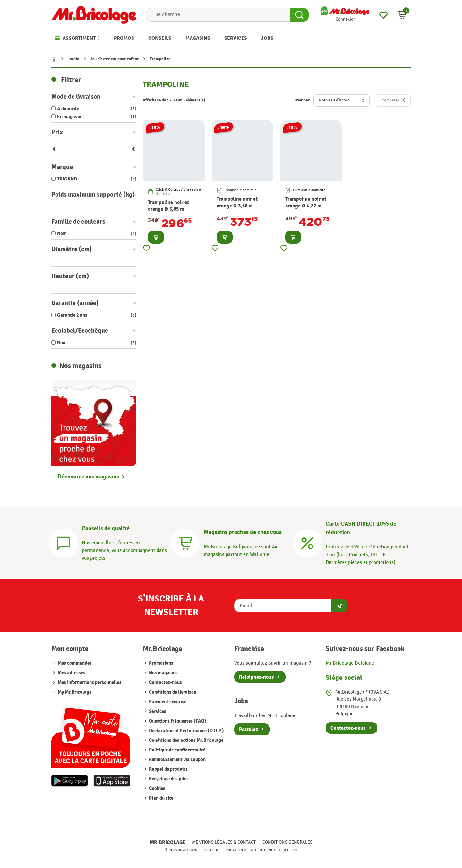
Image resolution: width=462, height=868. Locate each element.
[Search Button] (299, 15)
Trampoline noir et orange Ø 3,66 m (237, 202)
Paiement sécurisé (167, 702)
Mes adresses (72, 673)
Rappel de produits (168, 769)
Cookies (157, 789)
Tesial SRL (288, 850)
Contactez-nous (165, 683)
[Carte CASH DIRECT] (307, 542)
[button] (402, 15)
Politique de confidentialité (177, 750)
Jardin (73, 59)
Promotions (161, 663)
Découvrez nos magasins (88, 477)
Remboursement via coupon (177, 760)
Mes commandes (75, 663)
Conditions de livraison (172, 692)
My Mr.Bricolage (75, 692)
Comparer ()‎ (393, 100)
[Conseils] (64, 542)
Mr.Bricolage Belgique (350, 663)
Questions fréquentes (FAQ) (177, 721)
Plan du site (161, 798)
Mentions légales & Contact (224, 842)
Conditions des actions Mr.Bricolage (186, 740)
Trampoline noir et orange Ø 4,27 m (306, 202)
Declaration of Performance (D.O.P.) (186, 731)
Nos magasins (163, 673)
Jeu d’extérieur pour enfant (115, 59)
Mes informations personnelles (90, 683)
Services (157, 711)
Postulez (248, 729)
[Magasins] (185, 542)
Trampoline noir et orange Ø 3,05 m (168, 206)
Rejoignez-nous (256, 677)
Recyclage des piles (168, 779)
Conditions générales (287, 842)
